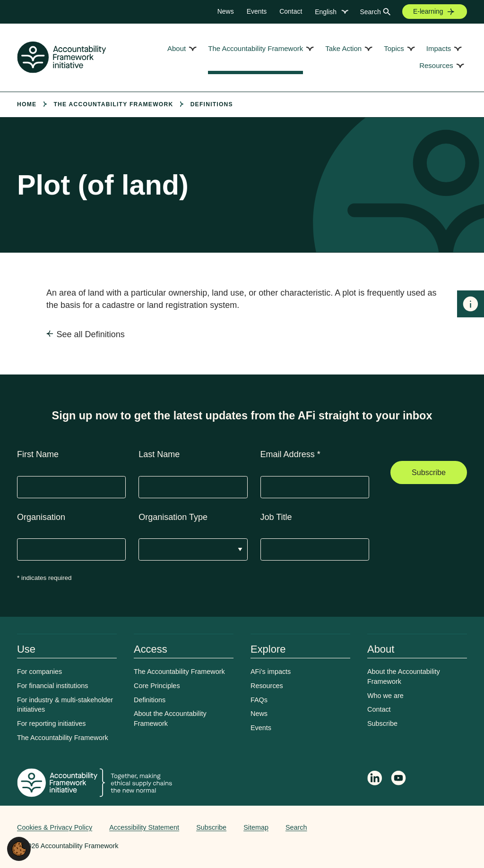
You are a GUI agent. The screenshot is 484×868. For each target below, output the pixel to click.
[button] (19, 848)
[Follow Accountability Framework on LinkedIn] (375, 779)
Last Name (159, 454)
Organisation (41, 517)
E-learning (428, 11)
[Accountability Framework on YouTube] (399, 780)
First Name (38, 454)
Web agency (423, 827)
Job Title (276, 517)
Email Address (290, 454)
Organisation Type (173, 517)
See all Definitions (91, 334)
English (326, 12)
